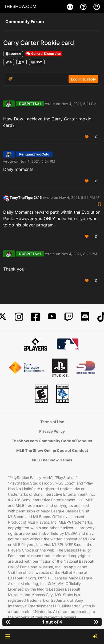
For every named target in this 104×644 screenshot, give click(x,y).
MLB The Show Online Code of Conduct (52, 450)
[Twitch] (69, 317)
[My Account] (97, 6)
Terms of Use (52, 422)
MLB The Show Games (52, 460)
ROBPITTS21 (30, 104)
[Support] (84, 6)
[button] (8, 637)
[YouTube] (52, 317)
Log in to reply (83, 79)
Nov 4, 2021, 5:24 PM (37, 161)
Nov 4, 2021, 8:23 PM (79, 254)
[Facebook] (35, 317)
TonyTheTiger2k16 (26, 197)
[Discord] (85, 317)
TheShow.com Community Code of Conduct (52, 441)
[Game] (71, 6)
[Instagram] (19, 317)
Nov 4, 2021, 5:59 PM (77, 197)
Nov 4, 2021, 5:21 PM (79, 104)
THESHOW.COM (20, 6)
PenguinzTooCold (34, 154)
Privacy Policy (52, 431)
